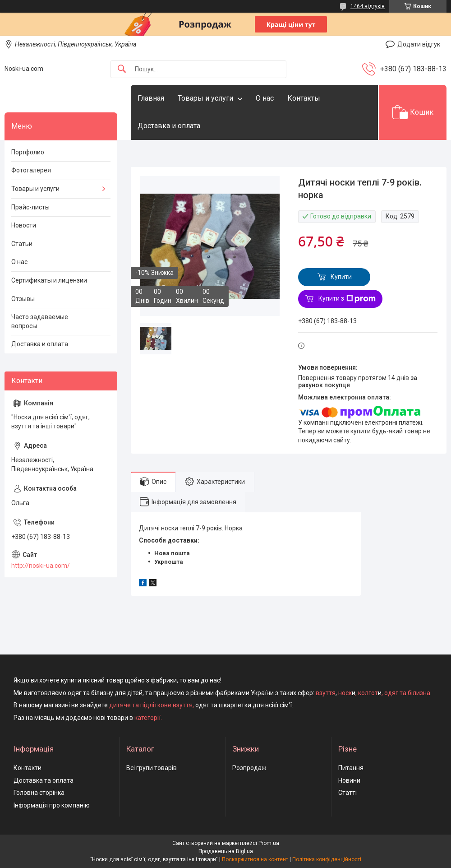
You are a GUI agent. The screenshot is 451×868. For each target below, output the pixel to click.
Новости (24, 225)
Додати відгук (419, 44)
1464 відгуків (368, 6)
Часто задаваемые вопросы (40, 321)
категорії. (148, 718)
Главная (151, 98)
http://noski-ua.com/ (41, 566)
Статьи (22, 244)
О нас (265, 98)
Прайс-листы (30, 207)
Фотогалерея (31, 170)
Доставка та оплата (44, 780)
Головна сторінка (39, 793)
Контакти (28, 768)
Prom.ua (269, 843)
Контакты (304, 98)
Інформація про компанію (52, 805)
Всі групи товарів (152, 768)
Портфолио (28, 152)
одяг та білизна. (408, 693)
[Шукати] (122, 69)
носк (345, 693)
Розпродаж (249, 768)
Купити (341, 277)
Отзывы (23, 299)
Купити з (347, 299)
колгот (368, 693)
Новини (349, 780)
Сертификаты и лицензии (49, 280)
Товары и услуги (205, 98)
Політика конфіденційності (327, 859)
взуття (325, 693)
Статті (347, 793)
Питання (351, 768)
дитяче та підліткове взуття (151, 705)
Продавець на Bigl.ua (226, 851)
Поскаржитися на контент (255, 859)
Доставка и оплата (169, 126)
